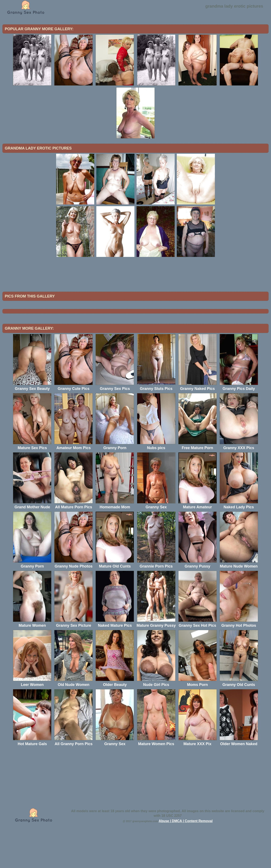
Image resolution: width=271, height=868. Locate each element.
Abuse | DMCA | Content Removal (186, 856)
